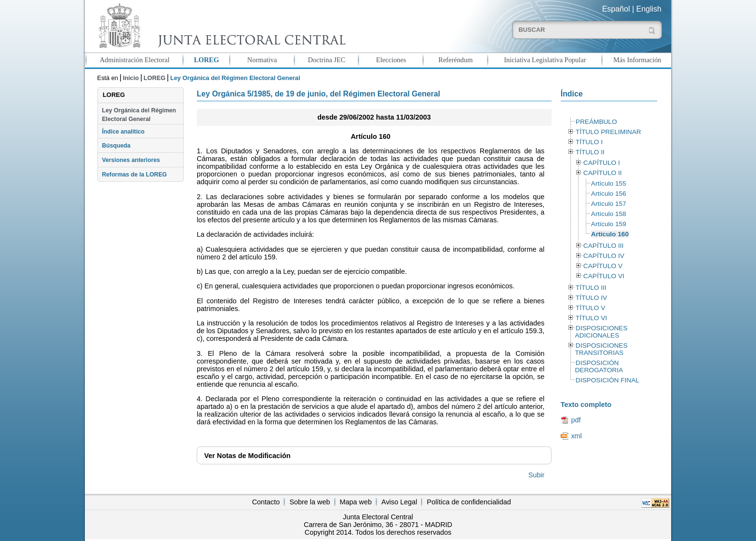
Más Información (637, 60)
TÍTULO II (590, 152)
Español (616, 9)
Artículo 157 (609, 204)
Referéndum (455, 60)
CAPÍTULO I (602, 163)
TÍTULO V (590, 308)
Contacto (266, 502)
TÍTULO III (591, 288)
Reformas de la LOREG (134, 175)
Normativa (262, 60)
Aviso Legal (399, 502)
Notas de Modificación (247, 456)
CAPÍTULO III (603, 246)
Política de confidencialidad (469, 502)
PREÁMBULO (596, 122)
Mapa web (356, 502)
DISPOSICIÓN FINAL (607, 380)
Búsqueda (116, 146)
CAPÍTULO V (603, 266)
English (649, 9)
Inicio (131, 78)
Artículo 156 (609, 194)
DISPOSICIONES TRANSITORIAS (601, 349)
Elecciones (391, 60)
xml (576, 436)
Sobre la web (310, 502)
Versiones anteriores (131, 160)
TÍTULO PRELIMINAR (608, 132)
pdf (576, 420)
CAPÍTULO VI (604, 276)
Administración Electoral (135, 60)
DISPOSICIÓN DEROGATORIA (599, 366)
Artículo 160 (610, 234)
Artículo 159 (609, 224)
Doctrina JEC (326, 60)
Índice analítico (123, 132)
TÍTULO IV (591, 298)
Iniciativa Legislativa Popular (545, 60)
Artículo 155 (609, 183)
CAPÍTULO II (603, 173)
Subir (537, 475)
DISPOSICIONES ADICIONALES (601, 332)
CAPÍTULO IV (604, 256)
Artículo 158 (609, 214)
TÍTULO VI (591, 318)
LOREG (206, 60)
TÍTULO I (589, 142)
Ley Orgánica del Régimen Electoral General (139, 115)
